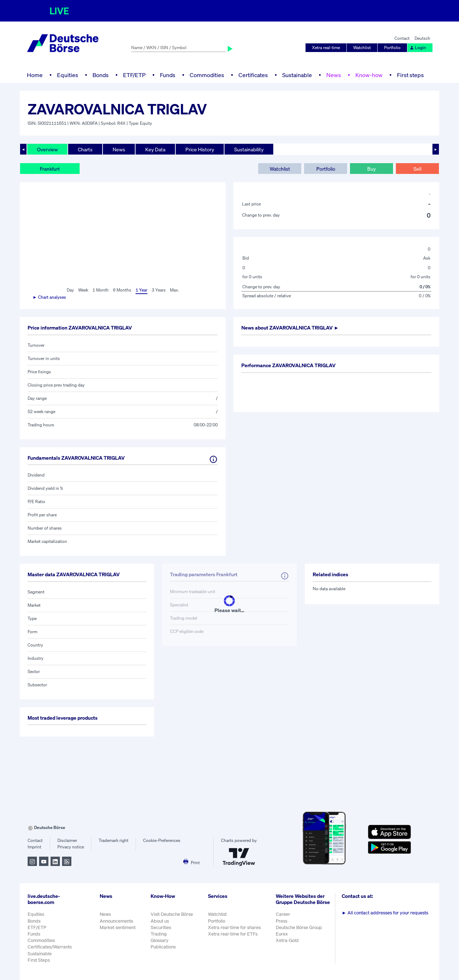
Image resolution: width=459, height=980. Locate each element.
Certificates (253, 75)
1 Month (101, 290)
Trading (159, 934)
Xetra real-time (326, 48)
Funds (168, 75)
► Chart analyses (49, 297)
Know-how (369, 75)
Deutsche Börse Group (299, 927)
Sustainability (249, 149)
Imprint (34, 847)
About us (160, 921)
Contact (402, 38)
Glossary (160, 940)
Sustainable (297, 75)
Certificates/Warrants (50, 947)
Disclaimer (67, 840)
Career (283, 914)
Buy (372, 169)
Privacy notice (71, 847)
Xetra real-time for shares (234, 927)
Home (35, 75)
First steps (410, 75)
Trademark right (113, 840)
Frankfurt (50, 169)
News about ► (290, 328)
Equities (68, 75)
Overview (47, 149)
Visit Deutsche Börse (172, 914)
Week (83, 290)
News (334, 75)
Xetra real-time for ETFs (233, 934)
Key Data (155, 149)
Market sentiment (118, 927)
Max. (174, 290)
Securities (161, 927)
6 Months (122, 290)
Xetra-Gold (287, 940)
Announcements (116, 921)
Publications (163, 947)
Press (281, 921)
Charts (85, 149)
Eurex (282, 934)
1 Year (141, 290)
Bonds (101, 75)
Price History (200, 149)
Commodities (207, 75)
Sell (417, 169)
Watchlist (362, 48)
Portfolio (392, 48)
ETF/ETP (134, 75)
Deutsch (422, 38)
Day (70, 290)
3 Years (159, 290)
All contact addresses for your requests (385, 913)
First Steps (39, 960)
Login (418, 48)
